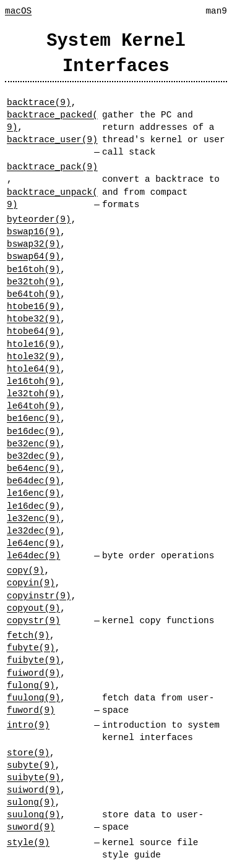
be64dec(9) (33, 481)
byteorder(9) (39, 219)
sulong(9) (31, 802)
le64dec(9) (33, 555)
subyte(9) (31, 765)
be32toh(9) (33, 282)
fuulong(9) (33, 698)
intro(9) (28, 725)
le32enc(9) (33, 518)
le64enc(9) (33, 543)
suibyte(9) (33, 777)
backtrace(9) (39, 102)
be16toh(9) (33, 269)
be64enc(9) (33, 468)
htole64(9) (33, 369)
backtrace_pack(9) (52, 167)
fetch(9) (28, 635)
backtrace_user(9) (52, 139)
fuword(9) (31, 710)
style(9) (28, 842)
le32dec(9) (33, 531)
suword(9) (31, 827)
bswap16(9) (33, 232)
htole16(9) (33, 344)
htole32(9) (33, 356)
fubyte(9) (31, 648)
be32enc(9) (33, 444)
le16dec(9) (33, 506)
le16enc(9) (33, 493)
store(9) (28, 753)
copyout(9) (33, 608)
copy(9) (25, 570)
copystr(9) (33, 620)
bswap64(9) (33, 256)
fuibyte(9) (33, 660)
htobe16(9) (33, 306)
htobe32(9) (33, 319)
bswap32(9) (33, 244)
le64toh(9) (33, 406)
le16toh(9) (33, 381)
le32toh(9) (33, 394)
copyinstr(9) (39, 596)
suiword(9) (33, 790)
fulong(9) (31, 685)
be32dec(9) (33, 456)
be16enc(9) (33, 418)
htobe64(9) (33, 331)
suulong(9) (33, 815)
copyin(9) (31, 583)
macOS (18, 11)
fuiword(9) (33, 673)
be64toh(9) (33, 294)
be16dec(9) (33, 431)
